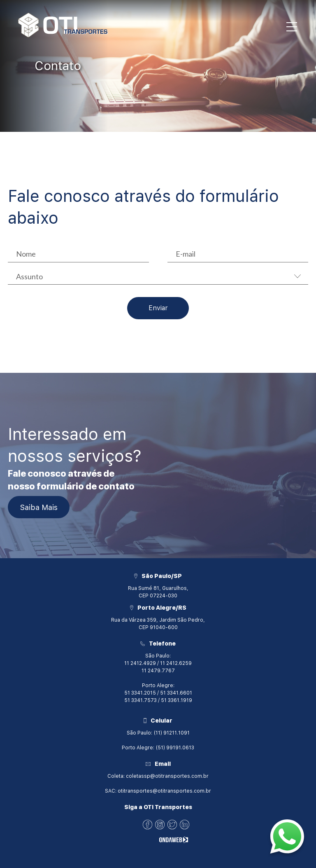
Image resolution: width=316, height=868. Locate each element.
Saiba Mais (39, 507)
